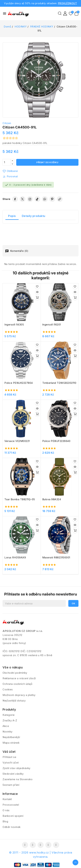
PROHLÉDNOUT (68, 3)
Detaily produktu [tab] (34, 216)
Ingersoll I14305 (14, 325)
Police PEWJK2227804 (19, 383)
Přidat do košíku (47, 162)
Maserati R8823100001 (56, 557)
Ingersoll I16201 (52, 325)
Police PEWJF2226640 (56, 441)
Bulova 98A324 (52, 499)
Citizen (7, 123)
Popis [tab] (12, 216)
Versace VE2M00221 (17, 441)
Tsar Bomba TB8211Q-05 (20, 499)
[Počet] (7, 162)
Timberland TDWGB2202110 (59, 383)
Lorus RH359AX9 (15, 557)
